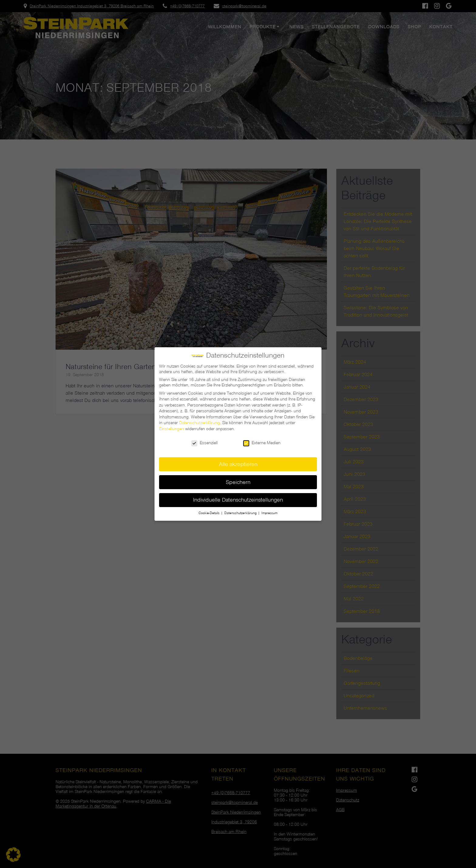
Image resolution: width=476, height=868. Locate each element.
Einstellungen (172, 426)
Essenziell (204, 439)
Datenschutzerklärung (199, 420)
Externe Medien (262, 439)
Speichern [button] (238, 479)
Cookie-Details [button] (209, 510)
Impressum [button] (269, 510)
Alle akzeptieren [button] (238, 461)
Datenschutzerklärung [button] (241, 510)
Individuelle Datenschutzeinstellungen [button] (238, 497)
